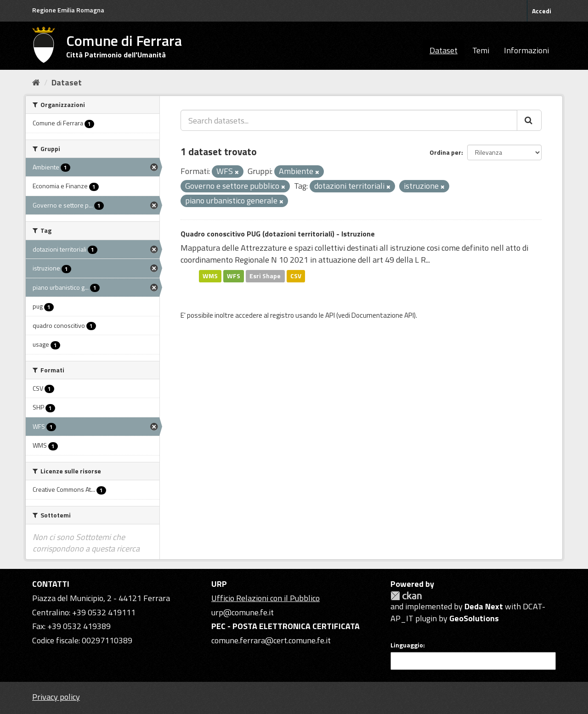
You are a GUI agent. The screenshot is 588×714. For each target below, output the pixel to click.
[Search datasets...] (349, 120)
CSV (296, 276)
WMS (210, 276)
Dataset (444, 50)
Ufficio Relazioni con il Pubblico (266, 598)
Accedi (542, 11)
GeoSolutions (474, 618)
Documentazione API (383, 315)
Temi (481, 50)
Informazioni (526, 50)
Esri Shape (265, 276)
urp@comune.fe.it (243, 612)
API (330, 315)
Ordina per (445, 152)
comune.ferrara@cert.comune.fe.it (271, 640)
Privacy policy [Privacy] (56, 697)
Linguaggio (407, 645)
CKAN (406, 596)
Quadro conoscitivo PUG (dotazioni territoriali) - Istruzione (278, 234)
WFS (234, 276)
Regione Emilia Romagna (68, 10)
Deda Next (484, 606)
